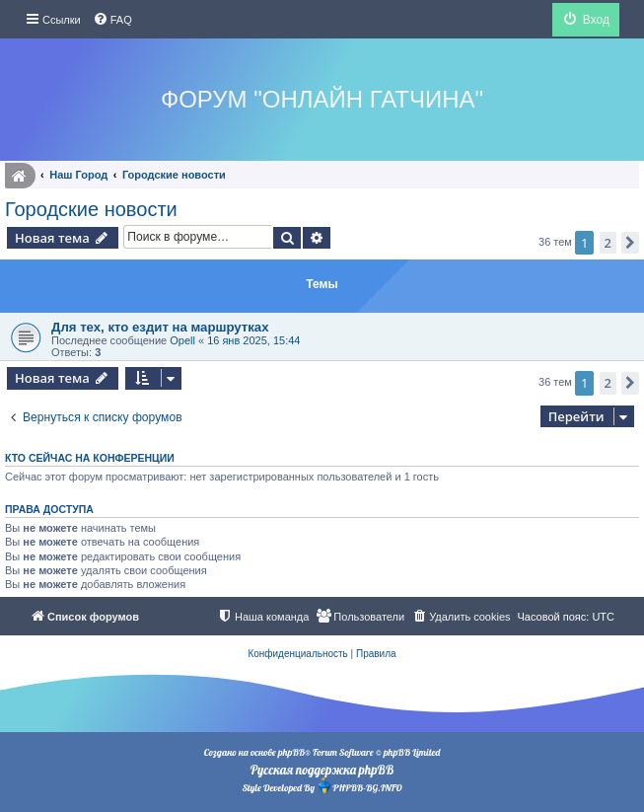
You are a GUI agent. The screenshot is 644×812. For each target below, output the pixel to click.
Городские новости (91, 209)
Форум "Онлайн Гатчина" (322, 99)
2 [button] (608, 243)
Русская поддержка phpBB (322, 770)
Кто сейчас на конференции (90, 458)
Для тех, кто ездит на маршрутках (160, 327)
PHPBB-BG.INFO (359, 786)
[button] (630, 243)
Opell (182, 340)
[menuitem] (112, 20)
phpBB (291, 752)
